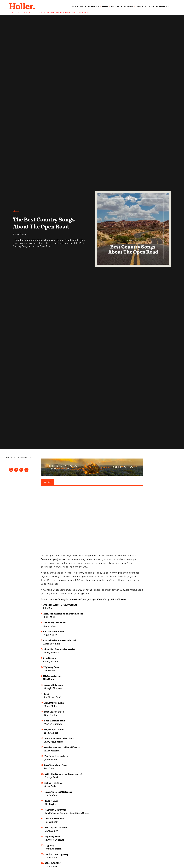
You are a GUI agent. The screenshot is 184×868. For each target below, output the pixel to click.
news (75, 7)
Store (105, 7)
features (161, 7)
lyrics (139, 7)
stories (149, 7)
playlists (116, 7)
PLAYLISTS (25, 12)
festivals (94, 7)
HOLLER (13, 12)
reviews (129, 7)
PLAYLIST (38, 12)
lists (83, 7)
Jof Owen (21, 234)
